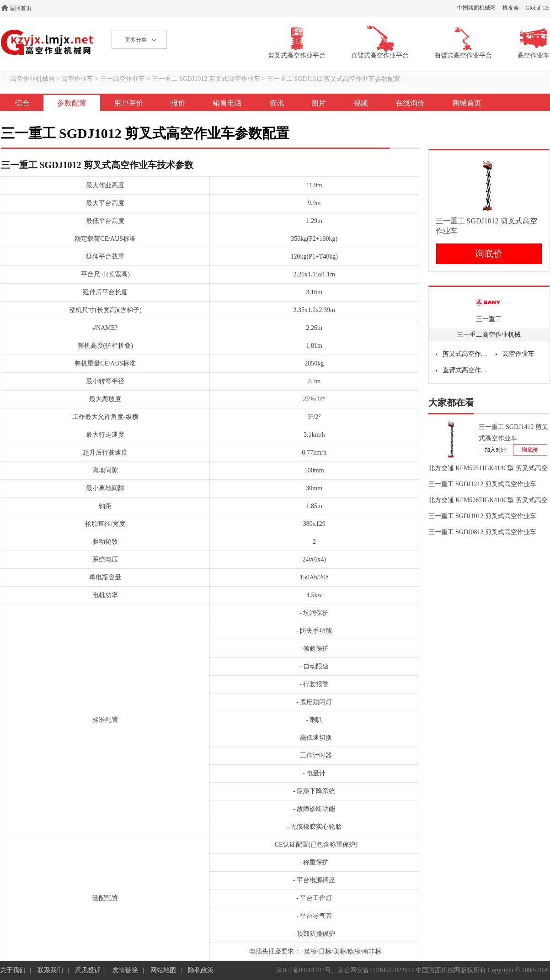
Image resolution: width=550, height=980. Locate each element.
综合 (22, 103)
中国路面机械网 (476, 8)
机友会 (511, 8)
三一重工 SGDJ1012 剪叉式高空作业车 (206, 79)
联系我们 (50, 970)
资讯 (277, 103)
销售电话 (227, 103)
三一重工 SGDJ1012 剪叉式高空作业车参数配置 (334, 79)
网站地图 (163, 970)
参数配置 (72, 103)
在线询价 (410, 103)
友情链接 (125, 970)
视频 (361, 103)
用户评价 (128, 103)
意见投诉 (88, 970)
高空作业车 (77, 79)
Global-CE (538, 8)
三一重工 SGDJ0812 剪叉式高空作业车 (482, 532)
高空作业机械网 (47, 42)
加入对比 (496, 450)
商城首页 (467, 103)
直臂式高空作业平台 (466, 370)
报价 (178, 103)
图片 (319, 103)
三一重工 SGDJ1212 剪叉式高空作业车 (482, 484)
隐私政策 (201, 970)
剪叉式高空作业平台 (466, 354)
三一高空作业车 (123, 79)
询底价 (489, 254)
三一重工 (489, 319)
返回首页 (21, 8)
